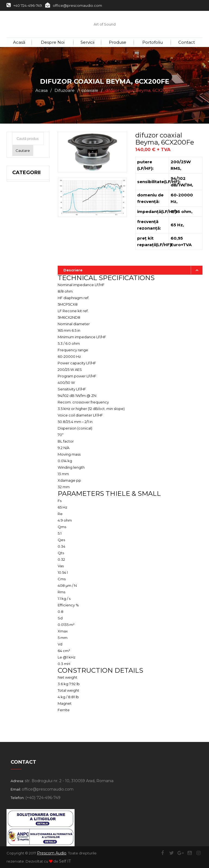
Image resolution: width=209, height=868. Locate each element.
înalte (27, 316)
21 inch (28, 196)
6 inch (27, 272)
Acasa (42, 90)
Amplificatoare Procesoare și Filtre (28, 418)
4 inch (27, 294)
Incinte (21, 383)
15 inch (28, 218)
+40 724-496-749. (25, 5)
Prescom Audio (52, 853)
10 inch (28, 250)
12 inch (28, 240)
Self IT (65, 861)
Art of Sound (105, 24)
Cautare (23, 151)
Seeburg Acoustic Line (24, 366)
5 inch (27, 283)
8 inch (27, 261)
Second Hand (22, 477)
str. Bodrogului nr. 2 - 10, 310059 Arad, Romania (69, 781)
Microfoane (28, 452)
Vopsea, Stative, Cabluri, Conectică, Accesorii (27, 505)
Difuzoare (64, 90)
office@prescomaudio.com (74, 5)
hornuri (28, 348)
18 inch (28, 207)
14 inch (28, 229)
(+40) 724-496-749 (43, 798)
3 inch (27, 305)
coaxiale (90, 90)
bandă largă (33, 337)
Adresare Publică (24, 438)
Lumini (20, 463)
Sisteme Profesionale (28, 397)
